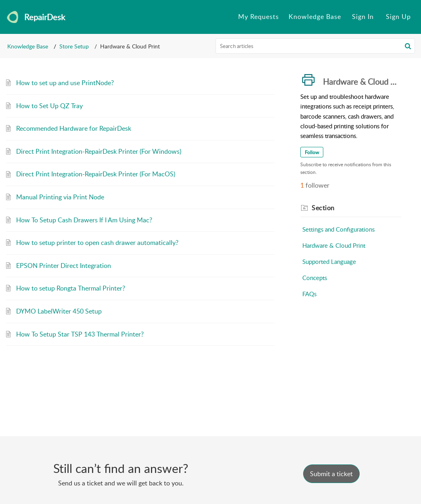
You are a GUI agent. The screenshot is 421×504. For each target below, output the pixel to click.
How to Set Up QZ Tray (49, 106)
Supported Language (329, 261)
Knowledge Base (28, 46)
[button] (408, 46)
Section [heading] (323, 208)
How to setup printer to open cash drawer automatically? (97, 243)
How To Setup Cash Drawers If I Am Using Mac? (84, 220)
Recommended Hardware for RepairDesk (74, 128)
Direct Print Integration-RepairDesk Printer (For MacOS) (96, 174)
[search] (315, 46)
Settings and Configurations (338, 229)
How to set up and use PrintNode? (65, 83)
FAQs (309, 294)
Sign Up (398, 17)
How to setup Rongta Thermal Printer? (71, 288)
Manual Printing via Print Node (60, 197)
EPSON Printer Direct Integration (64, 266)
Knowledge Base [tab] (315, 17)
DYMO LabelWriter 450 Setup (59, 311)
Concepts (315, 278)
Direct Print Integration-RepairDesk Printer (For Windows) (99, 151)
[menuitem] (363, 17)
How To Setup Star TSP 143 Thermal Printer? (80, 334)
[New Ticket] (331, 474)
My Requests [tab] (259, 17)
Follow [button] (312, 152)
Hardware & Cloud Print (334, 245)
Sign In (363, 17)
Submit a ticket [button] (331, 474)
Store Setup (74, 46)
